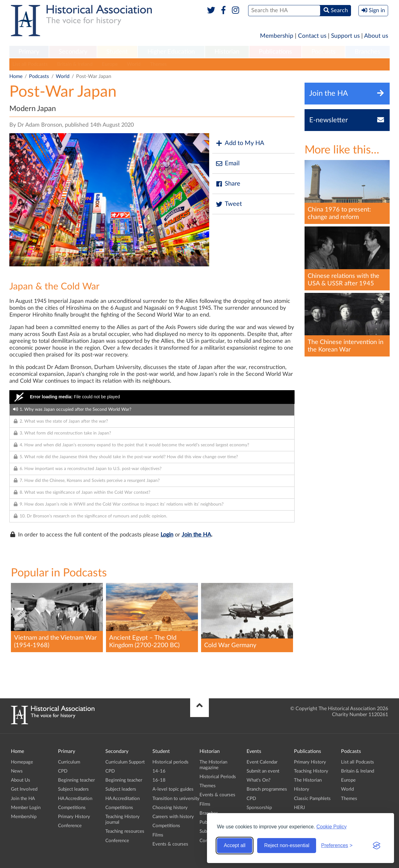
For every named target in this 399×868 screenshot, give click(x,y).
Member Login (26, 808)
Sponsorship (259, 808)
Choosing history (170, 808)
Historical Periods (218, 777)
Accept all (235, 845)
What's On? (259, 780)
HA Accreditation (75, 799)
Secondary (73, 52)
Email (228, 164)
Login (167, 535)
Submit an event (263, 771)
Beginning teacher (76, 780)
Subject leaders (73, 789)
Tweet (229, 204)
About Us (21, 780)
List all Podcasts (30, 64)
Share (228, 184)
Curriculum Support (125, 762)
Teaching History (311, 771)
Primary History (74, 817)
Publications (275, 52)
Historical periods (171, 762)
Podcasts (324, 52)
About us (376, 36)
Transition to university (176, 799)
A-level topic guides (173, 789)
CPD (63, 771)
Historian (227, 52)
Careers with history (173, 817)
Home (16, 76)
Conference (70, 826)
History (302, 789)
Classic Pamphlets (312, 799)
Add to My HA (240, 143)
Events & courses (170, 844)
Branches (368, 52)
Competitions (72, 808)
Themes (158, 64)
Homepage (22, 762)
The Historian (308, 780)
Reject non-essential (287, 845)
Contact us (312, 36)
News (17, 771)
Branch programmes (267, 789)
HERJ (299, 808)
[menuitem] (29, 52)
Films (158, 835)
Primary (29, 52)
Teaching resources (125, 831)
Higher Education (171, 52)
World (134, 64)
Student (117, 52)
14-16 (159, 771)
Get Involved (24, 789)
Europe (110, 64)
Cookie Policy (332, 827)
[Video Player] (152, 397)
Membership (277, 36)
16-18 (159, 780)
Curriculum (69, 762)
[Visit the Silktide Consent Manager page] (377, 846)
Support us (345, 36)
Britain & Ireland (75, 64)
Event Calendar (262, 762)
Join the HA (196, 535)
